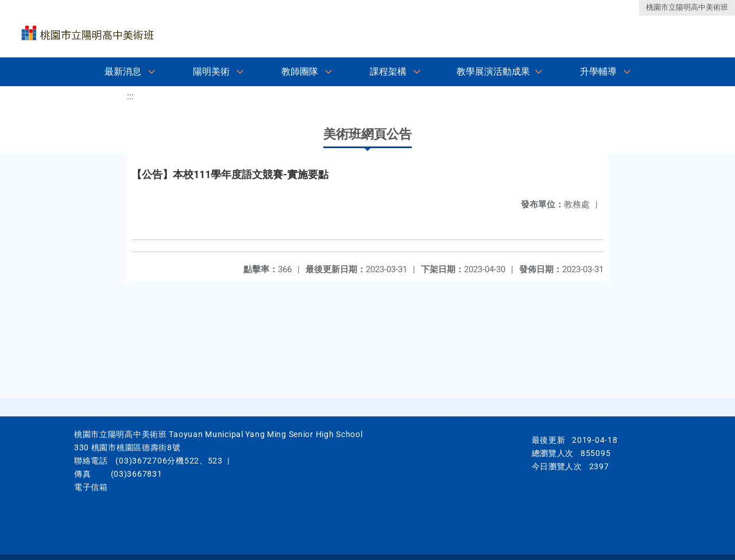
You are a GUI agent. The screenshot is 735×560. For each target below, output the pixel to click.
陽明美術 (211, 72)
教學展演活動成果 (493, 72)
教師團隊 (300, 72)
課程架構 (388, 72)
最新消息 (123, 72)
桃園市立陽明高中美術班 (687, 7)
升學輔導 (598, 72)
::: (130, 96)
